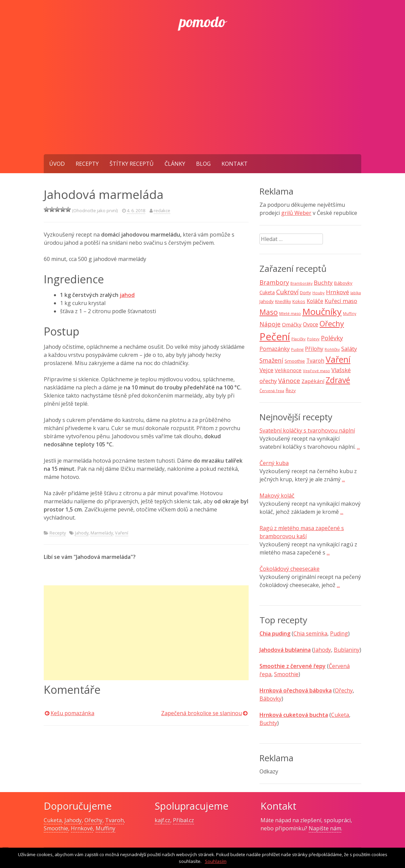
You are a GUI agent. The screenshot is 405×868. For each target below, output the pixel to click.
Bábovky (271, 699)
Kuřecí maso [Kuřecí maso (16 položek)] (341, 301)
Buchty (268, 723)
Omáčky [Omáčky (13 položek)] (292, 324)
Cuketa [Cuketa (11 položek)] (267, 292)
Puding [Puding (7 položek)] (297, 349)
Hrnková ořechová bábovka (296, 690)
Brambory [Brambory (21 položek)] (274, 282)
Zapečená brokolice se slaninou (201, 713)
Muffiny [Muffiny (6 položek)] (350, 314)
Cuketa (340, 715)
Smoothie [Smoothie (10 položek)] (295, 361)
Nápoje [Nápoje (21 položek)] (270, 324)
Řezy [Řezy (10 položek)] (291, 390)
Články (175, 164)
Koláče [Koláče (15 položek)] (315, 301)
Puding (339, 633)
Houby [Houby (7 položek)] (319, 293)
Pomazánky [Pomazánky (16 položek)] (275, 349)
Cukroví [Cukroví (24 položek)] (287, 292)
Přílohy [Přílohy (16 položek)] (314, 349)
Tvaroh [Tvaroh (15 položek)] (315, 361)
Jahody (82, 533)
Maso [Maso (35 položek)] (269, 312)
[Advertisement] (203, 103)
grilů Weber (296, 213)
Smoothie (286, 674)
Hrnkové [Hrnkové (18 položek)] (337, 292)
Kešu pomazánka (72, 713)
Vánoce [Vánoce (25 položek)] (289, 381)
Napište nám (325, 828)
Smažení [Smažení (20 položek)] (271, 360)
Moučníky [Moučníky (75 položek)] (322, 311)
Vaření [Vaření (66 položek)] (338, 359)
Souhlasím (216, 861)
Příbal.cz (184, 820)
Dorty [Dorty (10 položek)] (305, 292)
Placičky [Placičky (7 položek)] (298, 339)
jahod (127, 295)
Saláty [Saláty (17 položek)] (349, 349)
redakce (162, 210)
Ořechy (344, 690)
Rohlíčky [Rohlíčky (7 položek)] (332, 349)
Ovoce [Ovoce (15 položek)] (311, 324)
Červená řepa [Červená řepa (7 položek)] (272, 391)
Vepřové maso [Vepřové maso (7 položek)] (316, 371)
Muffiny (105, 828)
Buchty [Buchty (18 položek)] (323, 282)
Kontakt (235, 164)
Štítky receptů (132, 164)
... (358, 447)
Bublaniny (347, 650)
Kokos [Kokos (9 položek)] (299, 301)
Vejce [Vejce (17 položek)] (266, 370)
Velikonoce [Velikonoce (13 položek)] (288, 370)
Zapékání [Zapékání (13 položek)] (313, 381)
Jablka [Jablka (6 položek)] (356, 293)
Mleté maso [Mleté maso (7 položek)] (290, 313)
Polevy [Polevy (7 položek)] (313, 339)
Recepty (87, 164)
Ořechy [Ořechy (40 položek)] (332, 324)
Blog (203, 164)
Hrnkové (82, 828)
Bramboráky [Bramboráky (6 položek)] (301, 283)
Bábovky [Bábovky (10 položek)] (343, 283)
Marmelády (102, 533)
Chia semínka (310, 633)
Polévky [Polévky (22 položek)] (332, 338)
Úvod (57, 164)
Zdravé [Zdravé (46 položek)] (338, 380)
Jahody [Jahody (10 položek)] (267, 301)
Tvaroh (114, 820)
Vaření (122, 533)
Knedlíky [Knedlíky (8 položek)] (283, 301)
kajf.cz (162, 820)
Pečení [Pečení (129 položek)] (275, 337)
